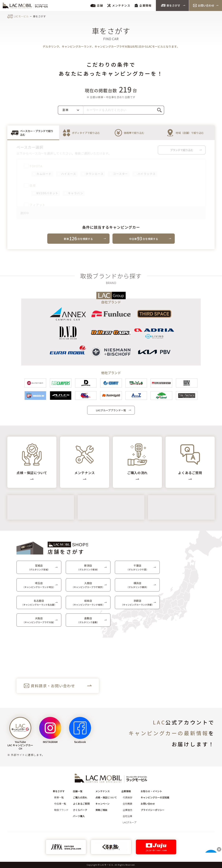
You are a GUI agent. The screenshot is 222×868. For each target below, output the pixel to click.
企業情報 (143, 5)
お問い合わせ (204, 5)
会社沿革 (127, 816)
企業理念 (127, 810)
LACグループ (129, 822)
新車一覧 (59, 797)
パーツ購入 (79, 816)
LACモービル (21, 16)
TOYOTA (33, 166)
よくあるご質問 (81, 804)
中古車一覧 (60, 804)
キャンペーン (102, 804)
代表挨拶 (127, 797)
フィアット (35, 205)
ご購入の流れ (80, 797)
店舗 (97, 5)
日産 (30, 186)
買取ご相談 (101, 810)
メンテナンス (119, 5)
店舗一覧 (78, 791)
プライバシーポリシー (153, 810)
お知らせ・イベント (151, 791)
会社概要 (127, 804)
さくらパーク (80, 810)
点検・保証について (106, 797)
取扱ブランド (61, 810)
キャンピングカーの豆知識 (155, 797)
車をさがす (171, 5)
